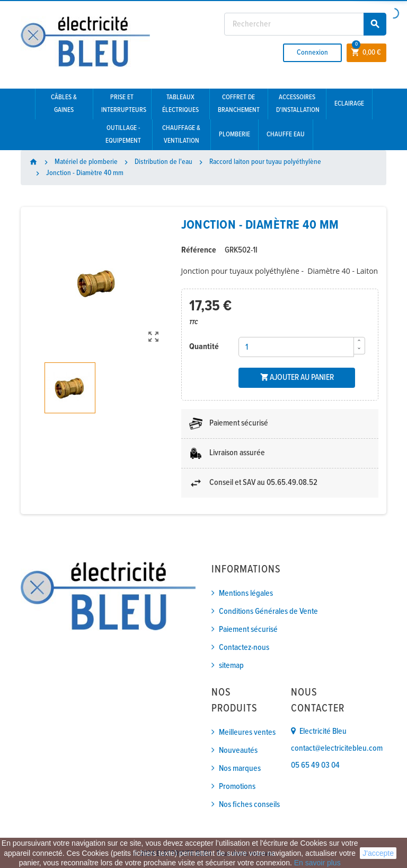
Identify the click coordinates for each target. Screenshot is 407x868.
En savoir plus (317, 863)
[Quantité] (296, 347)
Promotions (237, 787)
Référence (199, 250)
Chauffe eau (286, 134)
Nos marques (240, 769)
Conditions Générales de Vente (268, 611)
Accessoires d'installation (298, 104)
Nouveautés (238, 750)
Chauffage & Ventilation (181, 134)
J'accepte (378, 853)
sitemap (231, 666)
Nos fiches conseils (249, 805)
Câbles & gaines (64, 104)
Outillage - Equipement (123, 134)
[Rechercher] (305, 24)
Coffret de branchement (239, 104)
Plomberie (235, 134)
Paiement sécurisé (248, 630)
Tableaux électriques (180, 104)
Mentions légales (246, 593)
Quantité (204, 347)
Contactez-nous (244, 648)
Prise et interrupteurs (124, 104)
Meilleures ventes (247, 732)
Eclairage (349, 104)
